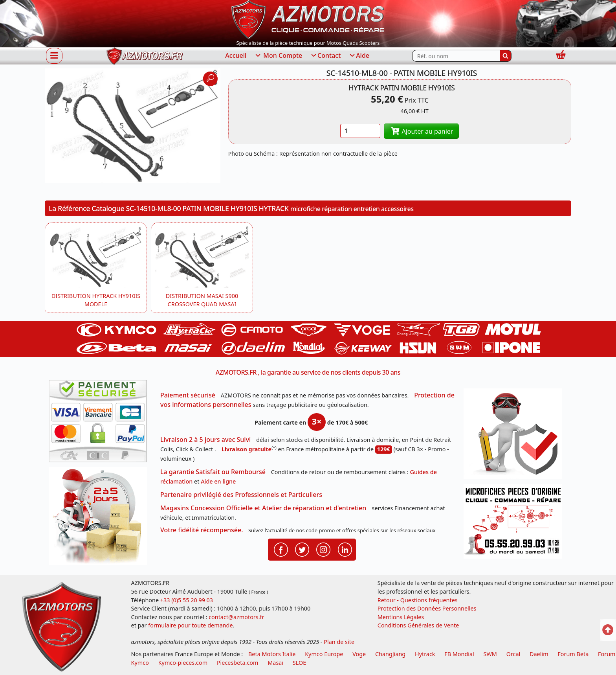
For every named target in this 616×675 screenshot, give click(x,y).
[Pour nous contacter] (515, 523)
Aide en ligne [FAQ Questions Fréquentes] (218, 481)
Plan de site (339, 642)
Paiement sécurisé (188, 395)
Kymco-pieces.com (183, 663)
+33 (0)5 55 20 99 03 (187, 600)
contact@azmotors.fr (236, 617)
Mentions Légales (401, 617)
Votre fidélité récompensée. (202, 530)
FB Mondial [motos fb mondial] (459, 654)
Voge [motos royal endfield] (359, 654)
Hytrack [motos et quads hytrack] (425, 654)
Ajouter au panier (422, 131)
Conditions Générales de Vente (418, 625)
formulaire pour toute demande (190, 625)
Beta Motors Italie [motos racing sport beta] (272, 654)
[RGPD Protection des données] (515, 436)
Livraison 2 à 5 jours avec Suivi (205, 440)
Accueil (236, 55)
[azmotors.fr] (145, 56)
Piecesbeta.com (238, 663)
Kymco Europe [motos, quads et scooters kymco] (324, 654)
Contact (325, 56)
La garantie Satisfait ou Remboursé (213, 472)
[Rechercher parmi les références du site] (456, 56)
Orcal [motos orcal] (513, 654)
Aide (359, 56)
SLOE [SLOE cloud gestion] (299, 663)
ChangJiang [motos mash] (390, 654)
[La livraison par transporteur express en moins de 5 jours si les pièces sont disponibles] (101, 519)
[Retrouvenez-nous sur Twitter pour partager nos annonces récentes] (302, 549)
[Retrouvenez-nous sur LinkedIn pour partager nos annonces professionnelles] (345, 549)
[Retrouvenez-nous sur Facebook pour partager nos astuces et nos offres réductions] (281, 549)
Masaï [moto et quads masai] (275, 663)
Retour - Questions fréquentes (418, 600)
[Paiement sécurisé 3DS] (101, 423)
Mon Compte (278, 56)
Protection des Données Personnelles (427, 608)
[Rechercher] (506, 56)
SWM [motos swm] (490, 654)
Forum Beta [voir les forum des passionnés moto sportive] (573, 654)
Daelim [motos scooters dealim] (539, 654)
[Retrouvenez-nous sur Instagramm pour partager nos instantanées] (323, 549)
